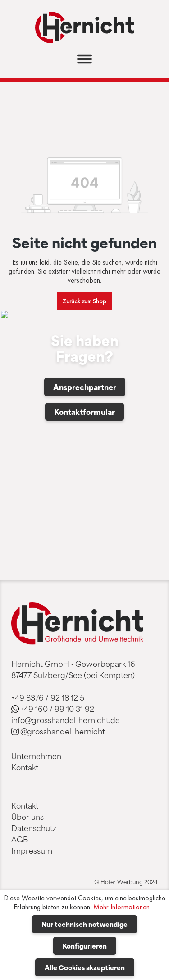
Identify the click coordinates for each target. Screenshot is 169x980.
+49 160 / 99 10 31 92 (57, 709)
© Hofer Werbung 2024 (126, 882)
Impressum (32, 850)
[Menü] (84, 62)
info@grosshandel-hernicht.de (66, 720)
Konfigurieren (85, 946)
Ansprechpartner (85, 387)
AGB (20, 839)
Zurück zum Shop (84, 301)
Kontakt (25, 767)
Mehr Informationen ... (124, 907)
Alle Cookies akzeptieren (85, 967)
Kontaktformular (84, 412)
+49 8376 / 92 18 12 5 (48, 697)
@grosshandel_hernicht (63, 731)
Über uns (27, 817)
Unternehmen (36, 756)
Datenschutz (34, 828)
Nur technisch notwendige (84, 924)
